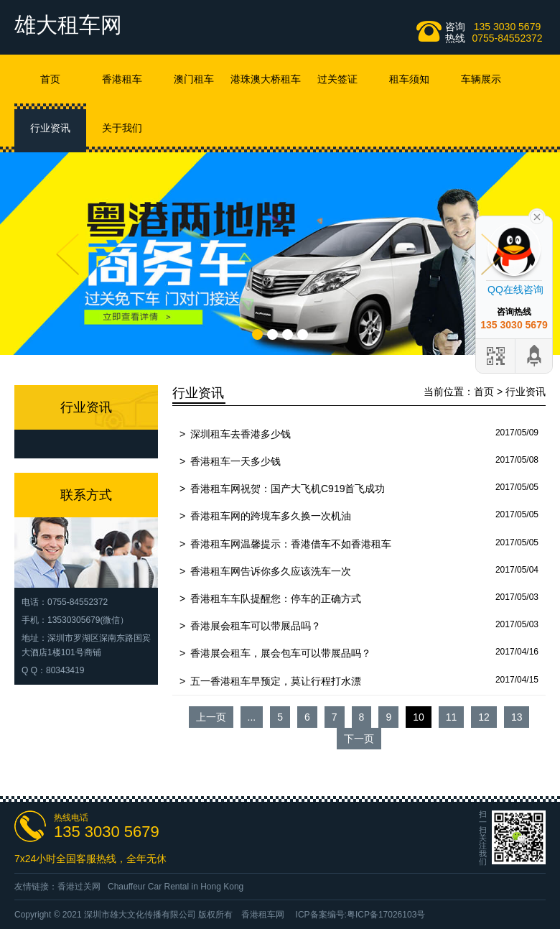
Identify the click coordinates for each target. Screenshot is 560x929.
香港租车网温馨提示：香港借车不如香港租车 (291, 544)
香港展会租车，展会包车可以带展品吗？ (281, 653)
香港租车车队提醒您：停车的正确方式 (276, 598)
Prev (67, 254)
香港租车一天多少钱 (235, 461)
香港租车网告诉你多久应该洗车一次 (271, 571)
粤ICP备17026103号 (386, 915)
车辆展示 (481, 79)
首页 (50, 79)
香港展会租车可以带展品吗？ (256, 626)
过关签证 (337, 79)
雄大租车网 (68, 25)
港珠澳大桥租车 (266, 79)
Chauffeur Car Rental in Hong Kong (176, 887)
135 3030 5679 (507, 27)
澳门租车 (194, 79)
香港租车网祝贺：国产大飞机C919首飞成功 (288, 489)
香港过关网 (79, 887)
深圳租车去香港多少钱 (241, 434)
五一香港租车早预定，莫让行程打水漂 (276, 681)
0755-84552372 (507, 38)
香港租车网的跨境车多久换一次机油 (271, 516)
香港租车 (122, 79)
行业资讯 (50, 128)
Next (493, 254)
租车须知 (409, 79)
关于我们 (122, 128)
